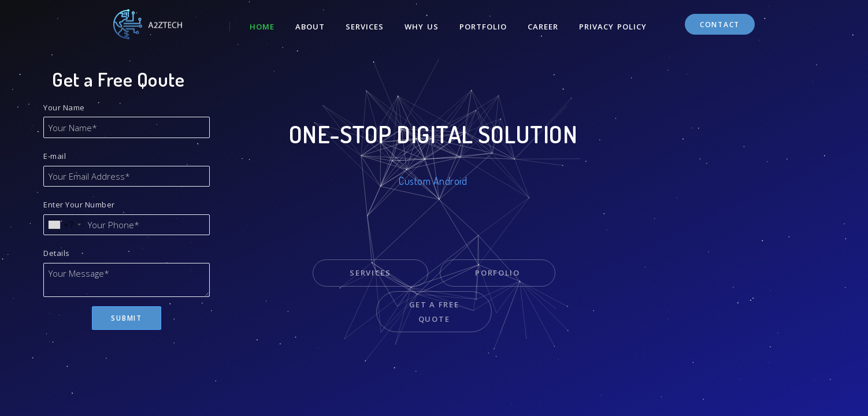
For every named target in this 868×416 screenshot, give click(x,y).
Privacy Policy (613, 27)
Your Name (64, 107)
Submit (126, 318)
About (310, 27)
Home (262, 27)
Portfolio (483, 27)
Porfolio (498, 273)
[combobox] (64, 225)
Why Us (422, 27)
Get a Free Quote (434, 312)
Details (57, 253)
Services (365, 27)
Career (543, 27)
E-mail (55, 156)
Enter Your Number (79, 205)
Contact (720, 25)
